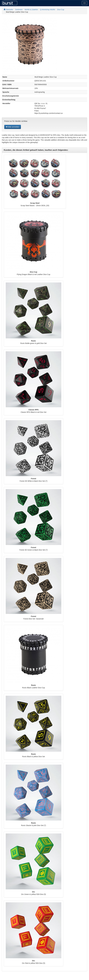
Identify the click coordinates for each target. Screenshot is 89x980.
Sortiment (19, 10)
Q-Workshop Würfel (48, 10)
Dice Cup (61, 10)
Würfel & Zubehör (31, 10)
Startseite (8, 10)
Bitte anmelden (13, 127)
